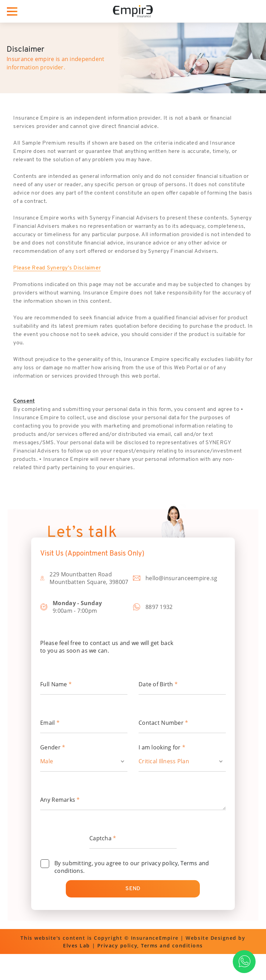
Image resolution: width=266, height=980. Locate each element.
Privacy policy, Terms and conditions (150, 945)
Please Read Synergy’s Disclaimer (57, 268)
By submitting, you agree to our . (132, 867)
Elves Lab (77, 945)
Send (133, 889)
